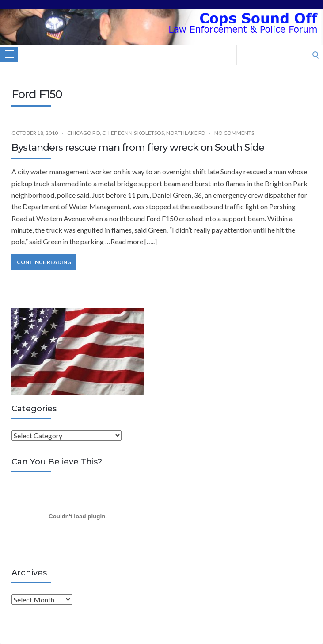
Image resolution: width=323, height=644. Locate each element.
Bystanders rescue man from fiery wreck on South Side (138, 148)
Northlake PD (186, 133)
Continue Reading (44, 262)
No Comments (234, 133)
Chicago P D (84, 133)
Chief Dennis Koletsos (133, 133)
